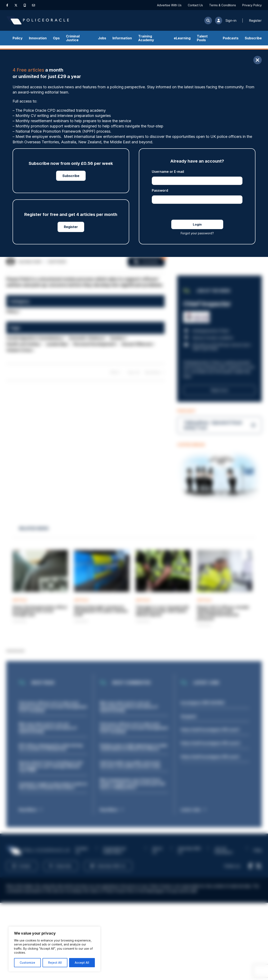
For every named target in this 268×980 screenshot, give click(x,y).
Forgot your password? (197, 233)
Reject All (55, 963)
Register (71, 227)
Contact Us (195, 5)
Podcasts (231, 38)
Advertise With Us (169, 5)
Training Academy (146, 38)
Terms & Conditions (223, 5)
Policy (18, 38)
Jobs (102, 38)
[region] (54, 949)
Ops (56, 38)
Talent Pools (202, 38)
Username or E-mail (168, 172)
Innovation (38, 38)
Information (122, 38)
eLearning (182, 38)
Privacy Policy (252, 5)
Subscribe (253, 38)
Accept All (82, 963)
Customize (27, 963)
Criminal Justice (73, 38)
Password (160, 190)
